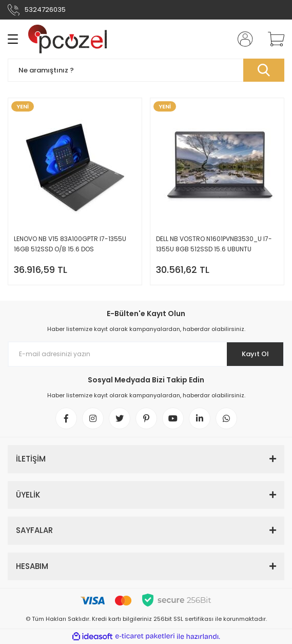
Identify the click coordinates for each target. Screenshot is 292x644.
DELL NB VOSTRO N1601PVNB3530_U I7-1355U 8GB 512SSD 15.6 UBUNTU (214, 244)
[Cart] (272, 39)
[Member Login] (242, 39)
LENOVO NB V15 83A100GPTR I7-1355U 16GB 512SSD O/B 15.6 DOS (70, 244)
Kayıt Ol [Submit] (255, 354)
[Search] (146, 70)
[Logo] (67, 39)
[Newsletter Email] (146, 354)
